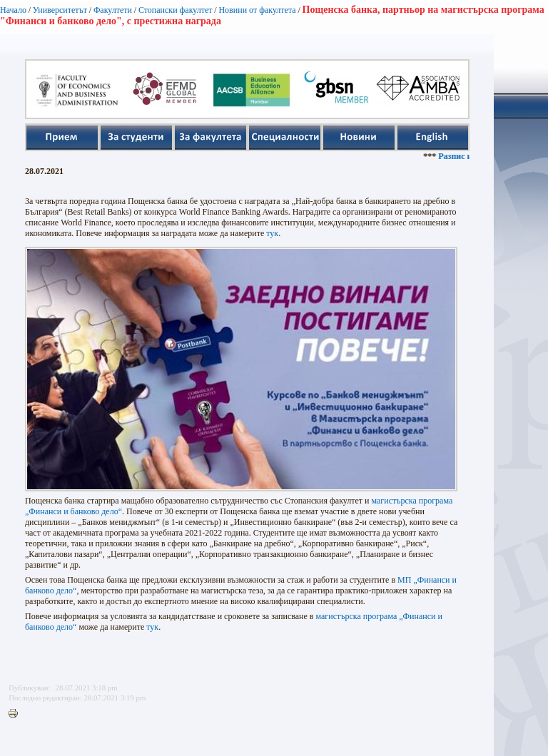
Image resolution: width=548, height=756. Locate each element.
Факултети (113, 10)
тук (272, 233)
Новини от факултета (257, 10)
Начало (13, 10)
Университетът (60, 10)
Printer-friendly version (16, 714)
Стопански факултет (176, 10)
